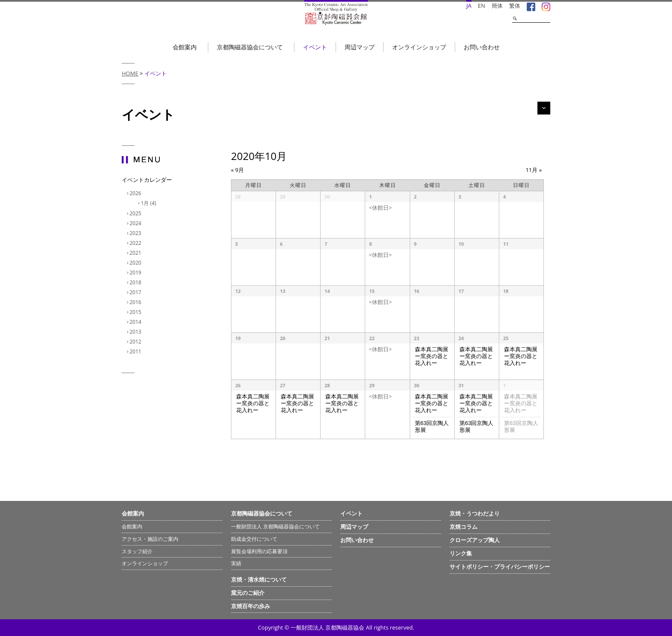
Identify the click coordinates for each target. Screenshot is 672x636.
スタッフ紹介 (137, 551)
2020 (136, 263)
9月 (237, 170)
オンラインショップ (419, 47)
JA (469, 6)
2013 (136, 332)
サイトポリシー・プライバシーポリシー (500, 567)
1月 (149, 203)
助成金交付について (254, 539)
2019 (136, 273)
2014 (136, 322)
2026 (136, 193)
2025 (136, 213)
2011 (136, 351)
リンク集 (461, 553)
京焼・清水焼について (259, 579)
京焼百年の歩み (250, 606)
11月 (534, 170)
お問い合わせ (482, 47)
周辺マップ (360, 47)
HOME (130, 73)
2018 (136, 282)
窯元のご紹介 (248, 593)
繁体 (515, 6)
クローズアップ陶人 (475, 540)
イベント (315, 47)
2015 (136, 312)
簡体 (497, 6)
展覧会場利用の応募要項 (259, 551)
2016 (136, 302)
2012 (136, 342)
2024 (136, 223)
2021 (136, 253)
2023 (136, 233)
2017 (136, 292)
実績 (236, 563)
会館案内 (185, 47)
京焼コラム (463, 527)
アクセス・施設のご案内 (150, 539)
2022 (136, 243)
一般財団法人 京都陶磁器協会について (275, 526)
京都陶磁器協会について (250, 47)
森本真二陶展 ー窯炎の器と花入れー (432, 356)
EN (481, 6)
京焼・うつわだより (475, 513)
